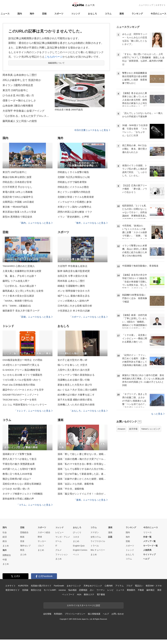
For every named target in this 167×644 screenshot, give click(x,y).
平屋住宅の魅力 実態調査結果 (19, 464)
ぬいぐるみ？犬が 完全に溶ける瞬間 (77, 390)
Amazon (121, 429)
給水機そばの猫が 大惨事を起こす (76, 395)
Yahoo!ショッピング (151, 429)
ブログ (129, 586)
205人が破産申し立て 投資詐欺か (22, 80)
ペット (76, 554)
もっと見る (158, 414)
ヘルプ (146, 559)
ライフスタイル (98, 541)
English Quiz (79, 546)
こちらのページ (54, 57)
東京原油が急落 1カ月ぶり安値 (19, 212)
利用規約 (58, 614)
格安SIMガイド (13, 590)
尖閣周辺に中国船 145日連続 (18, 202)
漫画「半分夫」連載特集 (71, 489)
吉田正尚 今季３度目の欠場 (72, 276)
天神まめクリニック (93, 586)
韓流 (22, 550)
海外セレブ (25, 546)
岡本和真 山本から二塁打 (71, 281)
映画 (22, 537)
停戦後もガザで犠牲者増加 (72, 182)
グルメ (58, 550)
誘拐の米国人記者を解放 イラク (75, 212)
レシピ (110, 590)
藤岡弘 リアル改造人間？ (16, 281)
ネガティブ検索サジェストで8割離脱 (23, 494)
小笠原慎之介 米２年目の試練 (74, 311)
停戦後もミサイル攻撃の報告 (73, 172)
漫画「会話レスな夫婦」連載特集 (76, 484)
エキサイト (161, 5)
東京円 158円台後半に (15, 90)
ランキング (137, 14)
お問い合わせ (118, 614)
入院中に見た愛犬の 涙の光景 (74, 370)
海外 (32, 14)
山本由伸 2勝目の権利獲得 (18, 106)
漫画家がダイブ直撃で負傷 (17, 454)
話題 (110, 537)
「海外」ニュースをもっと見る (91, 223)
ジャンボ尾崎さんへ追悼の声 (73, 301)
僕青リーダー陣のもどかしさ (19, 101)
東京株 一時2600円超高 (15, 207)
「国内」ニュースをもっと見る (36, 223)
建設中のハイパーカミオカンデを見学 (23, 390)
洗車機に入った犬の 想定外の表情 (76, 405)
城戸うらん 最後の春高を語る (74, 296)
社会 (5, 532)
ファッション (62, 554)
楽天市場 (133, 429)
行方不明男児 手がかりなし (17, 187)
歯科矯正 (150, 590)
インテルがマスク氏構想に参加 (75, 202)
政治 (5, 541)
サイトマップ (149, 554)
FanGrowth (59, 586)
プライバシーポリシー (75, 614)
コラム (108, 14)
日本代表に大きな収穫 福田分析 (75, 306)
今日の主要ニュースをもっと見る (92, 130)
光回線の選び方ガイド (41, 586)
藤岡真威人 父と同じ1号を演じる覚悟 (23, 291)
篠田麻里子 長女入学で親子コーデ (21, 311)
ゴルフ (41, 546)
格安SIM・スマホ (154, 586)
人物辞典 (147, 550)
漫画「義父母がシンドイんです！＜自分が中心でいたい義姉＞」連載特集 (83, 494)
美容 (159, 590)
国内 (20, 14)
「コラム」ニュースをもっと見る (35, 505)
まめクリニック (74, 586)
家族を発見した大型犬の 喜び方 (75, 385)
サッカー (42, 541)
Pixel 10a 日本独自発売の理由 (19, 385)
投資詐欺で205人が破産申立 (18, 197)
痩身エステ (89, 594)
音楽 (22, 541)
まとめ (6, 546)
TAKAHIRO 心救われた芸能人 (19, 266)
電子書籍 (101, 594)
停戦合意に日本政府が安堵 (17, 182)
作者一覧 (147, 537)
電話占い (139, 586)
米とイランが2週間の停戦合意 (74, 192)
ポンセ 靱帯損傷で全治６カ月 (74, 291)
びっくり (77, 532)
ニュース (5, 14)
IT (56, 546)
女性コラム (96, 537)
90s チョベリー (98, 550)
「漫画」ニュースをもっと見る (91, 500)
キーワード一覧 (150, 546)
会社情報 (47, 614)
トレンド (76, 14)
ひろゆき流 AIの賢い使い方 (18, 95)
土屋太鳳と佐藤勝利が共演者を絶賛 (22, 271)
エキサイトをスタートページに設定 (83, 605)
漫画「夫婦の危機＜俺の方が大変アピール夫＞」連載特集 (83, 459)
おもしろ (92, 14)
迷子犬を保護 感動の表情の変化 (75, 400)
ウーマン (101, 590)
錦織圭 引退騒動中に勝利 (71, 286)
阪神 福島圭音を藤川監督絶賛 (74, 271)
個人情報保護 (94, 614)
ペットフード (68, 594)
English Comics (80, 550)
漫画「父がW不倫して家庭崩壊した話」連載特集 (83, 474)
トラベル (95, 546)
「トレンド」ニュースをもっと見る (33, 411)
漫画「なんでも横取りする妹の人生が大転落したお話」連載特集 (83, 469)
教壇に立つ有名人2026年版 (17, 474)
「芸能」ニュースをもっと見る (36, 317)
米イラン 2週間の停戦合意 (18, 85)
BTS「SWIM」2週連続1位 (17, 306)
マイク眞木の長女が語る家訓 (18, 296)
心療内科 (109, 586)
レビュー (60, 532)
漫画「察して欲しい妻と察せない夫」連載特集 (83, 454)
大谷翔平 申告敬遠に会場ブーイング (24, 111)
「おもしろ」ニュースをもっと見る (88, 411)
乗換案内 (131, 590)
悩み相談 (72, 590)
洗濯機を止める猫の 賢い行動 (74, 380)
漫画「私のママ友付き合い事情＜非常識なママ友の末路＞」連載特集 (83, 464)
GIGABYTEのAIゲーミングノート (21, 395)
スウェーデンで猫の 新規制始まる (76, 375)
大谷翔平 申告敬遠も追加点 (72, 266)
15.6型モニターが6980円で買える (21, 365)
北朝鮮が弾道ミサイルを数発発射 (76, 197)
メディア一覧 (149, 541)
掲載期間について (56, 63)
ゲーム (58, 541)
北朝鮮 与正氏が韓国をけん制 (74, 177)
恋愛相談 (83, 590)
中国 (5, 560)
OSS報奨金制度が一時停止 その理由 (22, 360)
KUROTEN (23, 586)
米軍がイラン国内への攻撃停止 (75, 207)
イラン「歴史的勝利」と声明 (73, 217)
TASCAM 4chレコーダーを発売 (20, 400)
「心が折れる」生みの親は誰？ (20, 286)
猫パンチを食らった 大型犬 (72, 365)
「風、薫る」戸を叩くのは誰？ (20, 276)
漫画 (122, 14)
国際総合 (7, 555)
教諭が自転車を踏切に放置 (17, 177)
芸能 (44, 14)
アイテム (119, 586)
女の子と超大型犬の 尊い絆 (72, 360)
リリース (147, 532)
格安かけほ (36, 590)
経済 (5, 537)
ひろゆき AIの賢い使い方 (16, 489)
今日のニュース (159, 14)
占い (92, 590)
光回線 (25, 590)
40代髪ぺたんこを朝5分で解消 (19, 469)
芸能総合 (24, 532)
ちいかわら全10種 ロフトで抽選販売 (22, 375)
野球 (40, 537)
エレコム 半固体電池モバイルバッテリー (25, 405)
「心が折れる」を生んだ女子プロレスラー (27, 116)
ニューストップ (146, 5)
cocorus (62, 590)
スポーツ (59, 14)
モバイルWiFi (50, 590)
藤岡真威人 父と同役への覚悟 (20, 121)
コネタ (76, 537)
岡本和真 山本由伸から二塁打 (20, 75)
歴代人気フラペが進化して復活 (20, 459)
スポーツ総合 (44, 532)
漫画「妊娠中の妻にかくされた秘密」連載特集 (83, 479)
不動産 (141, 590)
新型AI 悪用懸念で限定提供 (17, 217)
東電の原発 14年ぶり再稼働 (18, 192)
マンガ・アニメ (63, 537)
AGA (79, 594)
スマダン (95, 532)
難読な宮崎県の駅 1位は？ (17, 479)
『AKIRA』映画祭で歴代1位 (18, 301)
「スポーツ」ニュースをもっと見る (88, 317)
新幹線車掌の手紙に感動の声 (18, 499)
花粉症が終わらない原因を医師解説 (22, 484)
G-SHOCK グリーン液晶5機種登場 (21, 370)
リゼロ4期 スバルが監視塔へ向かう (22, 380)
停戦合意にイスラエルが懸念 (73, 187)
